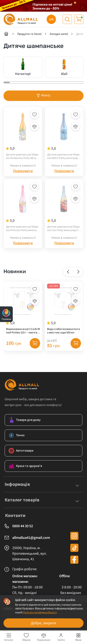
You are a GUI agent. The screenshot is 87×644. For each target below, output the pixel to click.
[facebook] (74, 560)
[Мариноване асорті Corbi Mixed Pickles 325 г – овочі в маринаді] (23, 309)
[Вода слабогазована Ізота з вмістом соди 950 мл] (64, 309)
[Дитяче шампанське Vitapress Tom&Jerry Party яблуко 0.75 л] (23, 135)
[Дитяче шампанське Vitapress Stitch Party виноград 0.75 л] (64, 135)
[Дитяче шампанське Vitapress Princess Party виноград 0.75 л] (23, 207)
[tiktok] (74, 548)
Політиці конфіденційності (40, 612)
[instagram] (74, 536)
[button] (68, 272)
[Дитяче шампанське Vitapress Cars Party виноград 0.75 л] (64, 207)
